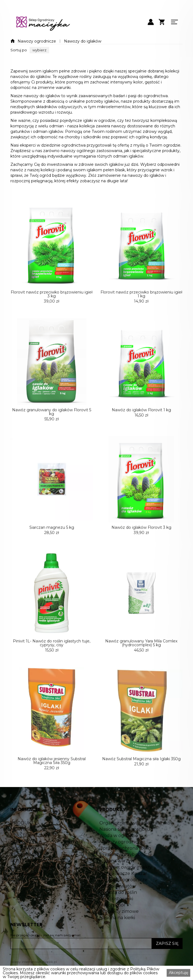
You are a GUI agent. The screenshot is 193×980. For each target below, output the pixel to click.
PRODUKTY (23, 842)
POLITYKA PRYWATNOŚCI (40, 880)
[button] (39, 50)
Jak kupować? (26, 893)
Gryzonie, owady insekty (126, 886)
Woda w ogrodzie (119, 855)
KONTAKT (21, 861)
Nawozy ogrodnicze (37, 41)
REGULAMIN (24, 874)
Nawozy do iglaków (83, 41)
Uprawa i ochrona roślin (125, 867)
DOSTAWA (22, 867)
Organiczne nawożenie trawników (137, 842)
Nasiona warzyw (117, 880)
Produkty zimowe (119, 931)
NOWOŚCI (22, 849)
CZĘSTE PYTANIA (30, 855)
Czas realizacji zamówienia (39, 886)
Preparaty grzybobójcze (126, 874)
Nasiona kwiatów (118, 905)
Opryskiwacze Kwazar (123, 893)
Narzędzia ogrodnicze (123, 899)
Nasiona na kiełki (117, 937)
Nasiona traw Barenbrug (126, 849)
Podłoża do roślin (118, 912)
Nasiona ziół (112, 924)
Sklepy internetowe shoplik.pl (34, 962)
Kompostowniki (116, 918)
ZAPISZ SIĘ (167, 943)
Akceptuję (178, 973)
